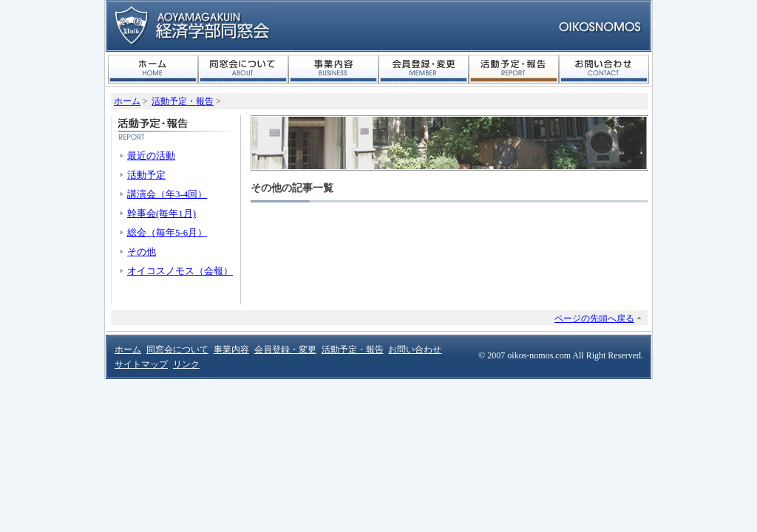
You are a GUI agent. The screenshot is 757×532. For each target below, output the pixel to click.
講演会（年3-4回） (167, 194)
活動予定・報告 (514, 69)
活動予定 (146, 175)
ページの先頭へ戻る (594, 318)
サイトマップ (141, 364)
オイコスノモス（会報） (180, 271)
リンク (186, 364)
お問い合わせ (604, 69)
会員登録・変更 (424, 69)
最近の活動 (151, 156)
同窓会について (243, 69)
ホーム (153, 69)
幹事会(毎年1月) (162, 213)
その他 (142, 252)
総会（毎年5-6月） (167, 232)
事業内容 (333, 69)
